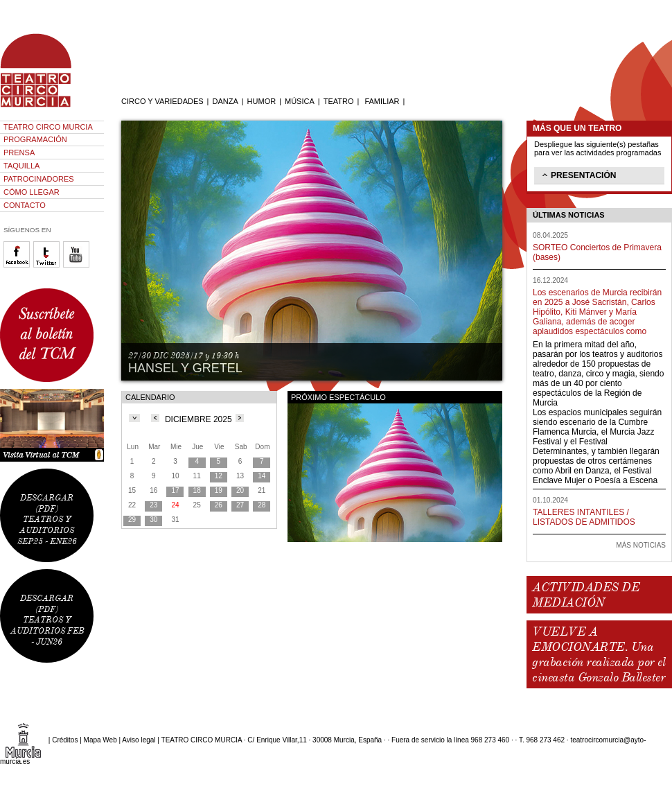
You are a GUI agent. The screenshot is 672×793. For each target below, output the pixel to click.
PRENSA (19, 152)
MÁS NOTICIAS (641, 545)
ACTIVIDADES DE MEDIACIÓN (586, 595)
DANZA (225, 101)
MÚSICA (300, 101)
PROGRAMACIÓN (35, 139)
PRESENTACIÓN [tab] (578, 175)
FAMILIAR (382, 101)
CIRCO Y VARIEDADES (162, 101)
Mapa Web (100, 740)
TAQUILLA (21, 166)
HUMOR (262, 101)
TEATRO (339, 101)
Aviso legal (139, 740)
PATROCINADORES (39, 179)
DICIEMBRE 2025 (198, 419)
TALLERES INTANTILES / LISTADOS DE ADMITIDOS (584, 517)
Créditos (65, 740)
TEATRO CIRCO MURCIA (48, 127)
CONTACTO (25, 205)
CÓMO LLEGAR (32, 192)
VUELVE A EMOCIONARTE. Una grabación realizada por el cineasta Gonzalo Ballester (599, 654)
